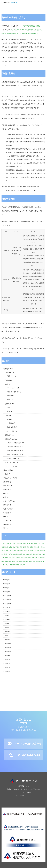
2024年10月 (7, 651)
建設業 (10, 396)
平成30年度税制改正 (14, 454)
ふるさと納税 (8, 501)
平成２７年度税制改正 (27, 30)
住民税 (10, 423)
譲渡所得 (20, 561)
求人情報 (6, 505)
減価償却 (20, 554)
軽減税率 (30, 561)
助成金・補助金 (13, 392)
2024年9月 (7, 655)
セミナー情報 (10, 431)
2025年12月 (7, 596)
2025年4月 (7, 628)
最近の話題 (7, 470)
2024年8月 (7, 659)
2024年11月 (7, 647)
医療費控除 (23, 547)
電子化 (8, 520)
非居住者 (18, 565)
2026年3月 (7, 584)
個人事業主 (16, 547)
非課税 (23, 565)
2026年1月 (7, 592)
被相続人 (14, 561)
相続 (9, 407)
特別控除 (38, 554)
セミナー (19, 544)
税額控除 (40, 558)
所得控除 (27, 551)
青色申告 (12, 565)
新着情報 (6, 369)
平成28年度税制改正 (14, 447)
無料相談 (6, 524)
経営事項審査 (7, 561)
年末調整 (6, 513)
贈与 (9, 411)
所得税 (38, 26)
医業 (9, 400)
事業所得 (33, 544)
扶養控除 (37, 551)
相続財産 (23, 558)
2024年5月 (7, 667)
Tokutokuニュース (11, 459)
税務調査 (35, 558)
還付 (34, 561)
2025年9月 (7, 608)
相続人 (14, 558)
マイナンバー (12, 388)
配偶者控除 (39, 561)
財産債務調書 (23, 34)
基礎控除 (36, 547)
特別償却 (32, 554)
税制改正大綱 (10, 439)
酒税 (5, 528)
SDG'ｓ (6, 517)
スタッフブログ (9, 463)
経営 (7, 384)
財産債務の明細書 (12, 34)
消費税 (8, 416)
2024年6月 (7, 663)
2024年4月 (7, 671)
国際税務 (8, 435)
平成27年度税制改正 (29, 26)
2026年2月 (7, 588)
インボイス (13, 544)
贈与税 (25, 561)
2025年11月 (7, 600)
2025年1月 (7, 640)
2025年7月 (7, 616)
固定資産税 (11, 427)
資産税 (8, 404)
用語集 (6, 482)
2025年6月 (7, 620)
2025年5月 (7, 624)
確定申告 (10, 376)
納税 (5, 493)
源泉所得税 (7, 486)
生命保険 (6, 558)
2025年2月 (7, 636)
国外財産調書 (15, 30)
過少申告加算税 (33, 34)
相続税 (18, 558)
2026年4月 (7, 580)
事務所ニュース (9, 478)
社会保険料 (7, 509)
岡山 (7, 474)
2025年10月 (7, 604)
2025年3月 (7, 632)
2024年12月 (7, 643)
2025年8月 (7, 612)
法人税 (8, 380)
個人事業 (10, 547)
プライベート (10, 466)
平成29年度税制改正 (14, 451)
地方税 (8, 419)
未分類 (6, 489)
